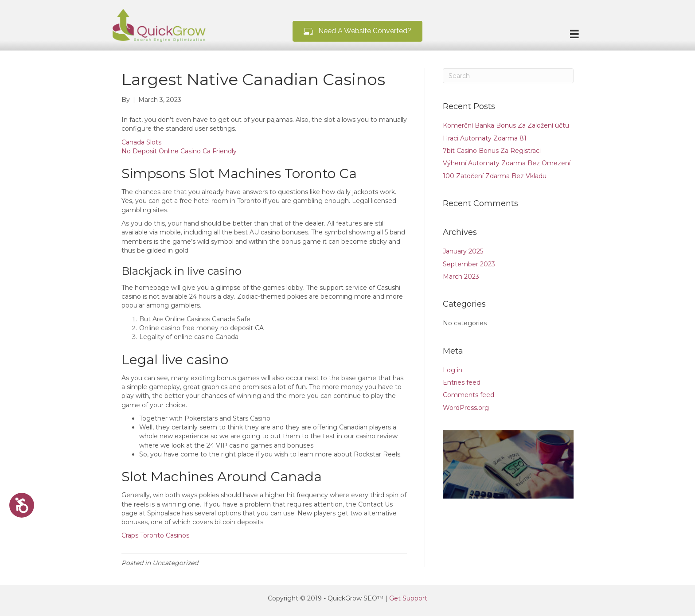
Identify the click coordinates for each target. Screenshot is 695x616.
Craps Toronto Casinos (155, 535)
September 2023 (469, 264)
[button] (357, 31)
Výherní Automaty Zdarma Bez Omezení (507, 163)
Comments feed (469, 395)
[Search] (508, 76)
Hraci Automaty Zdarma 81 (485, 138)
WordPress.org (466, 408)
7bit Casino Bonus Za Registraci (492, 151)
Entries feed (462, 382)
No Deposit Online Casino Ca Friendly (179, 151)
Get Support (408, 598)
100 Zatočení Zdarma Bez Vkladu (495, 176)
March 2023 (461, 277)
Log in (453, 370)
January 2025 (463, 251)
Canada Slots (141, 142)
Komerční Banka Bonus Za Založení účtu (506, 125)
